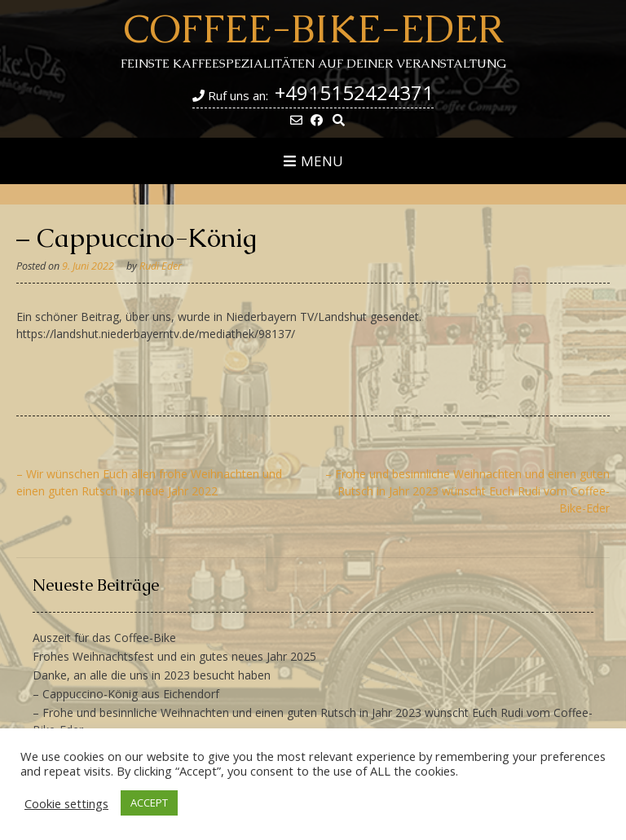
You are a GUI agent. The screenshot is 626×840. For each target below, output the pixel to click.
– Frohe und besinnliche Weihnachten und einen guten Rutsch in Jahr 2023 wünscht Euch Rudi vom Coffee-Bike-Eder (467, 491)
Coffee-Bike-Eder (313, 29)
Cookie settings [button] (66, 803)
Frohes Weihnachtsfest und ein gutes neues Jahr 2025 (174, 656)
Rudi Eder (161, 266)
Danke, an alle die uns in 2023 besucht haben (152, 675)
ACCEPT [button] (149, 803)
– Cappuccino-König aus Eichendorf (126, 694)
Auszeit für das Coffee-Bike (104, 638)
